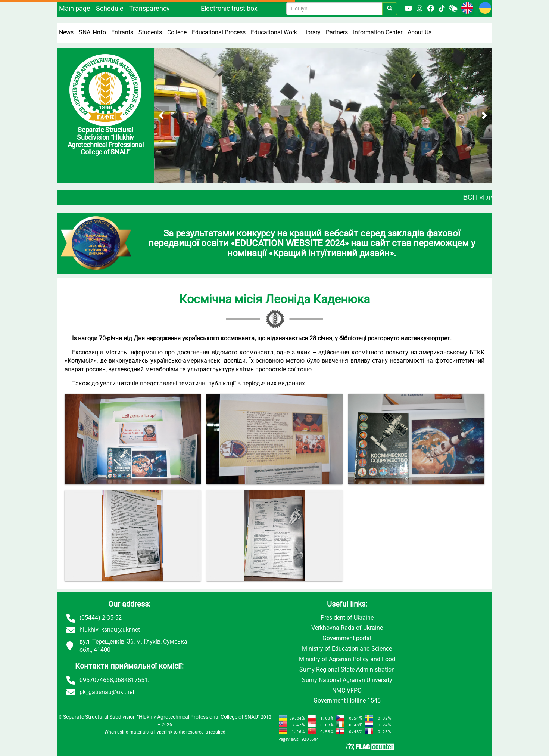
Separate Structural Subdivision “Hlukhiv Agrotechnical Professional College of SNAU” (161, 717)
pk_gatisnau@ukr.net (107, 692)
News (66, 32)
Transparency (149, 8)
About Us (419, 32)
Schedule (110, 8)
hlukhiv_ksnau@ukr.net (110, 630)
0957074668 (96, 680)
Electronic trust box (229, 8)
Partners (337, 32)
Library (311, 32)
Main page (75, 8)
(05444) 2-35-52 (101, 618)
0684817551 (131, 680)
